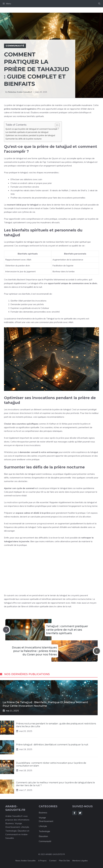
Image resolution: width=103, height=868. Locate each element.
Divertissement (46, 821)
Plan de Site (64, 861)
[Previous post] (6, 630)
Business (43, 813)
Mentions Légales (80, 861)
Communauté (15, 46)
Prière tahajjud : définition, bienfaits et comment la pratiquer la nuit (52, 745)
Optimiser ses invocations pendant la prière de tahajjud (30, 135)
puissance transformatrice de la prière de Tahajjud (31, 319)
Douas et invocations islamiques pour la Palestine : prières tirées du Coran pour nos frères (34, 651)
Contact (53, 861)
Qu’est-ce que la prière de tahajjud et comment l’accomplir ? (32, 129)
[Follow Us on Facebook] (74, 813)
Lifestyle (43, 826)
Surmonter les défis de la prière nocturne (24, 139)
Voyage (42, 818)
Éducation (43, 836)
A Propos (42, 861)
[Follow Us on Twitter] (80, 813)
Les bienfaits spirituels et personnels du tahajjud (27, 132)
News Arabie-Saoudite (25, 861)
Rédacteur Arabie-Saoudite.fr (20, 92)
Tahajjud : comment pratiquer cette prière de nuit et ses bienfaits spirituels (67, 630)
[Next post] (97, 651)
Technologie (44, 831)
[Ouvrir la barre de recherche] (99, 4)
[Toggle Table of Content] (56, 125)
